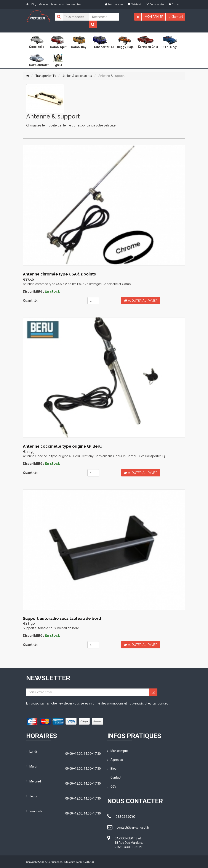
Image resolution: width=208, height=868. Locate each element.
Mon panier (154, 17)
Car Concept (55, 862)
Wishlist (134, 4)
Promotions (57, 4)
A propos (115, 759)
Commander (155, 4)
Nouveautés (74, 4)
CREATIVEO (87, 862)
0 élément (176, 17)
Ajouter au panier (141, 301)
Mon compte (114, 4)
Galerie (44, 4)
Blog (34, 4)
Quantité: (30, 301)
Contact (175, 4)
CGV (112, 786)
